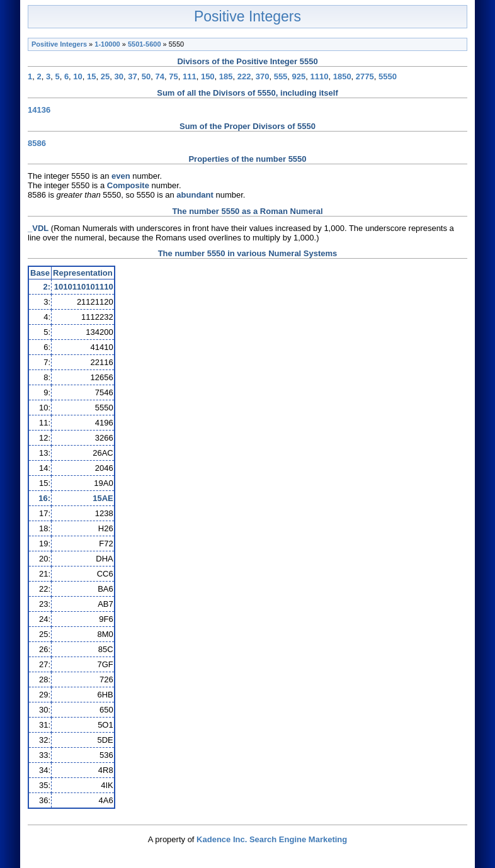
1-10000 (107, 44)
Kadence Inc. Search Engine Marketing (272, 839)
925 (299, 76)
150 (208, 76)
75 (173, 76)
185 (226, 76)
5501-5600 (145, 44)
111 (190, 76)
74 (160, 76)
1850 (342, 76)
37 (132, 76)
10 (77, 76)
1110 (320, 76)
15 (91, 76)
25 (105, 76)
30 (118, 76)
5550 (388, 76)
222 (244, 76)
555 (281, 76)
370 (263, 76)
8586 (37, 143)
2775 (365, 76)
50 (146, 76)
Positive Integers (247, 16)
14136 (39, 110)
